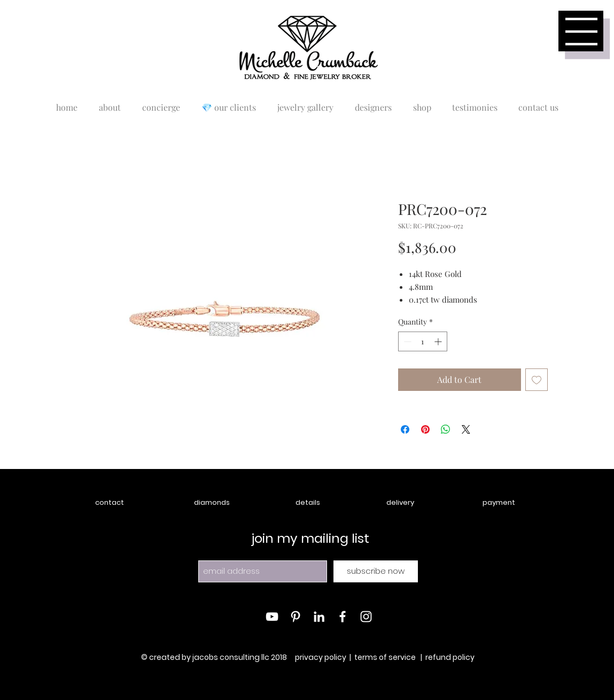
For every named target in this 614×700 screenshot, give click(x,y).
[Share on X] (466, 429)
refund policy (450, 657)
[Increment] (439, 341)
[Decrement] (406, 341)
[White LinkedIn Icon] (319, 617)
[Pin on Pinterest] (425, 429)
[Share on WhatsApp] (446, 429)
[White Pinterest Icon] (296, 617)
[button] (581, 32)
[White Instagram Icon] (366, 617)
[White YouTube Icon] (272, 617)
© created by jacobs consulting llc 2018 (215, 657)
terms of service (385, 657)
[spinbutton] (423, 341)
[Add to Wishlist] (537, 380)
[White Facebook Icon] (343, 617)
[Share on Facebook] (405, 429)
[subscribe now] (376, 571)
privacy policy (321, 657)
